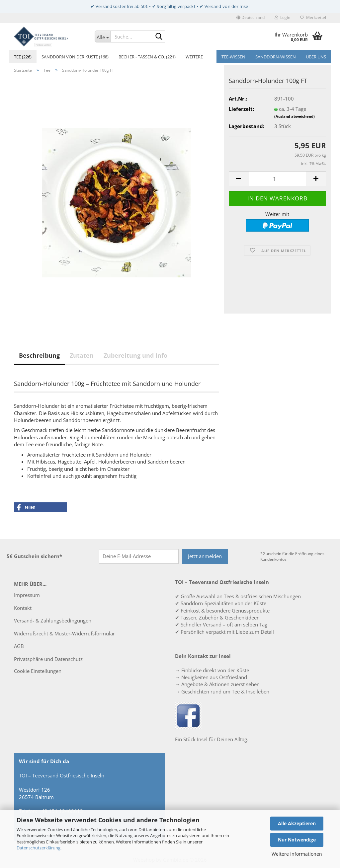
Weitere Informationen (297, 854)
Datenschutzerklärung (39, 848)
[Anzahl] (277, 179)
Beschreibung (39, 355)
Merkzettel (313, 17)
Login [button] (282, 17)
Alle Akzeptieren (297, 823)
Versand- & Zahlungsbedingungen (53, 620)
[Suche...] (102, 36)
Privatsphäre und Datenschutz (48, 659)
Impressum (27, 595)
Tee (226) (23, 57)
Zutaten (82, 355)
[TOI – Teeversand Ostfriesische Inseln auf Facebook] (188, 715)
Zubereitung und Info (135, 355)
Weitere (194, 57)
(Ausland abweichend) (295, 116)
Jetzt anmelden (205, 556)
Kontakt (23, 608)
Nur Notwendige (297, 840)
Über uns (316, 57)
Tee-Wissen (233, 57)
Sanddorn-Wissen (276, 57)
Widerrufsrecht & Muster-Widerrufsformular (64, 633)
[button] (251, 18)
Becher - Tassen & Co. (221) (147, 57)
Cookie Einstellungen (38, 671)
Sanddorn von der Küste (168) (75, 57)
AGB (19, 646)
